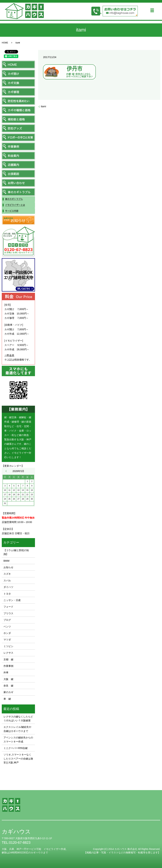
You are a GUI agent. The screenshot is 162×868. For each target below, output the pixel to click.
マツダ (7, 640)
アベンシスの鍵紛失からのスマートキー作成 (18, 739)
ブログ (7, 620)
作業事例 (8, 666)
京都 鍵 (8, 659)
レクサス (8, 653)
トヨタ (7, 594)
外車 (6, 672)
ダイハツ (8, 587)
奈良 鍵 (8, 686)
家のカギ (8, 692)
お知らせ (8, 567)
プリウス (8, 613)
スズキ (7, 574)
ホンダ (7, 633)
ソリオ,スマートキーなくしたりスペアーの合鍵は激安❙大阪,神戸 (18, 759)
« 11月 (7, 471)
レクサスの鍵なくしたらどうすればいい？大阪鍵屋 (18, 719)
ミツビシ (8, 646)
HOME (5, 43)
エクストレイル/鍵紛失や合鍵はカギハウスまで (17, 729)
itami (43, 106)
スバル (7, 580)
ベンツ (7, 627)
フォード (8, 607)
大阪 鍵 (8, 679)
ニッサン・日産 (12, 600)
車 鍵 (7, 699)
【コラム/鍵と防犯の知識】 (16, 552)
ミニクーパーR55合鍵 (16, 748)
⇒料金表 (9, 355)
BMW (7, 561)
